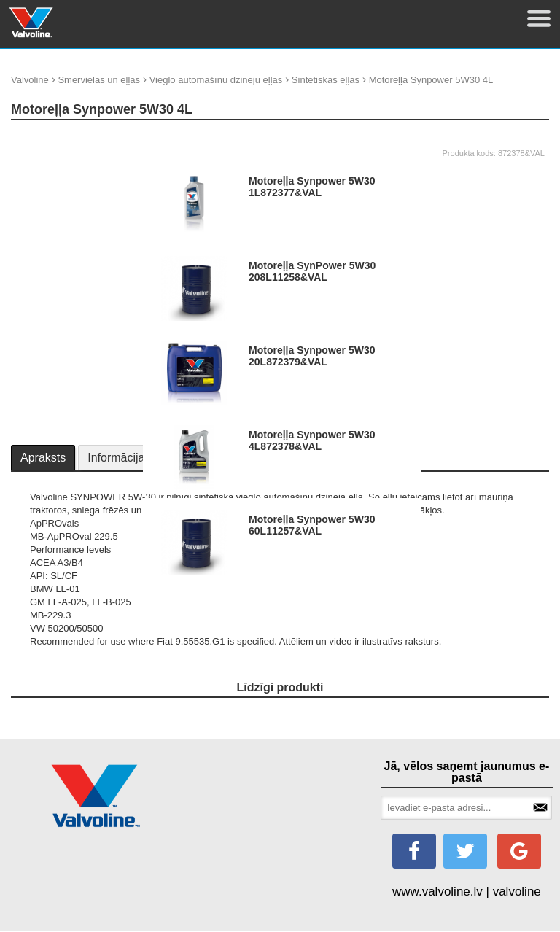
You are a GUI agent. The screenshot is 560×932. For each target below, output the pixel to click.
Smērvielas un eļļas (99, 80)
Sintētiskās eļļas (326, 80)
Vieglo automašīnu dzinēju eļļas (216, 80)
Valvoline (30, 80)
